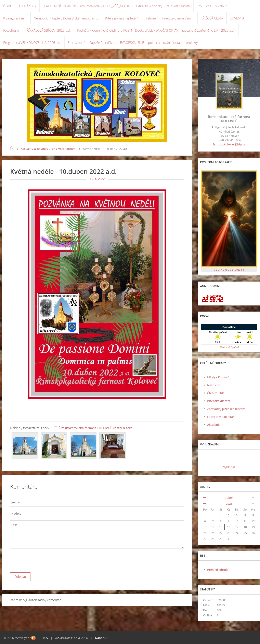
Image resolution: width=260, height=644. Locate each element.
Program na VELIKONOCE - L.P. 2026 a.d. (32, 43)
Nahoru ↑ (101, 638)
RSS (45, 638)
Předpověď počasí (229, 347)
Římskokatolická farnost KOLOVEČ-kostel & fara (95, 428)
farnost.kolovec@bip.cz (229, 144)
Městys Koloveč (218, 377)
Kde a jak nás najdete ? (122, 18)
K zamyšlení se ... (15, 18)
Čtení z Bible (216, 393)
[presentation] (41, 559)
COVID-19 (237, 18)
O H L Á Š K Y (27, 6)
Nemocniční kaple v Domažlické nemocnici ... (66, 18)
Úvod (7, 6)
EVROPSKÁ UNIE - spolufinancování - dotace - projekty (159, 43)
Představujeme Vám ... (178, 18)
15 (221, 527)
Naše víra (214, 385)
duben (229, 498)
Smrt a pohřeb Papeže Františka (91, 43)
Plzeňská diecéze (219, 401)
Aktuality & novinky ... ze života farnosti (163, 6)
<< (205, 498)
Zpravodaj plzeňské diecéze (226, 409)
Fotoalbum (11, 30)
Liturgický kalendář (221, 417)
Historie (150, 18)
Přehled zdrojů (217, 570)
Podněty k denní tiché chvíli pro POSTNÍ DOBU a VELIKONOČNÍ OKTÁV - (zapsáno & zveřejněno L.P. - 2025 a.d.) (156, 30)
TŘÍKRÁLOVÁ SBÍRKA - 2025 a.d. (48, 30)
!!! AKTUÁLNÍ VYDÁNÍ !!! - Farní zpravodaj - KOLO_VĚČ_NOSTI (86, 6)
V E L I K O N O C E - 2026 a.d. (229, 270)
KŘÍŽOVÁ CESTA (212, 18)
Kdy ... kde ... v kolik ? (212, 6)
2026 (229, 504)
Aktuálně (213, 425)
